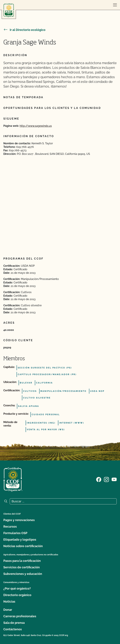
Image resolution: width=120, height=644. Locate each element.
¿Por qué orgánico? (17, 588)
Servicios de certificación (22, 567)
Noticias (9, 601)
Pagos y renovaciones (19, 520)
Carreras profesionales (20, 616)
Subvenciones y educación (23, 574)
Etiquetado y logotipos (20, 540)
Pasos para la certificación (22, 561)
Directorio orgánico (17, 595)
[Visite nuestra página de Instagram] (106, 479)
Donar (8, 610)
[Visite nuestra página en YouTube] (114, 479)
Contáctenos (13, 629)
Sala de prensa (14, 623)
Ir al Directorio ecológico (24, 30)
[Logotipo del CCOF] (9, 10)
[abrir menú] (115, 5)
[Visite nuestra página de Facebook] (99, 479)
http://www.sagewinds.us (36, 126)
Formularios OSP (15, 533)
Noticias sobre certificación (23, 546)
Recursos (10, 527)
